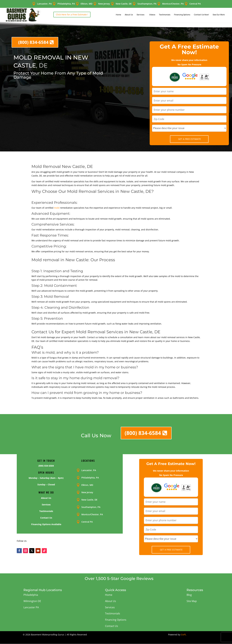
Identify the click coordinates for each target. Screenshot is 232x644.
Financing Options (182, 15)
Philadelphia (31, 595)
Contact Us (112, 626)
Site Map (192, 601)
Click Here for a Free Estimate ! (72, 14)
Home (119, 15)
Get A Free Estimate (189, 139)
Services (140, 15)
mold (57, 208)
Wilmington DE (32, 601)
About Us (129, 15)
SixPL (184, 635)
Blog (189, 595)
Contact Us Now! (201, 15)
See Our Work (219, 15)
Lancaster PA (31, 607)
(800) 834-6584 (33, 42)
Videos (152, 15)
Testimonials (165, 15)
